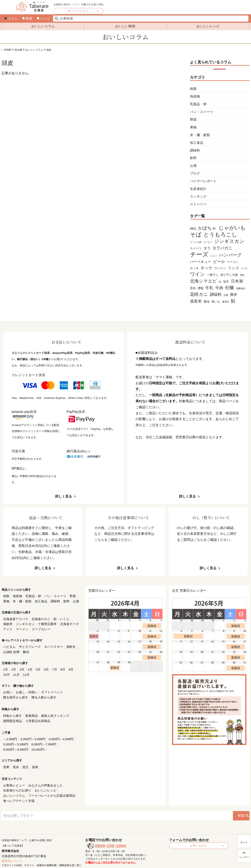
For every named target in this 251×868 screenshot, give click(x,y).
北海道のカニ (38, 618)
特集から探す (12, 710)
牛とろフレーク (28, 644)
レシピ (43, 18)
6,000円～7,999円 (41, 737)
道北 (24, 759)
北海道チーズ (53, 622)
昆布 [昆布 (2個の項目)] (193, 288)
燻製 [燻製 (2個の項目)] (201, 288)
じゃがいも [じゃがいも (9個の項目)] (232, 228)
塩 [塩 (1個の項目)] (220, 282)
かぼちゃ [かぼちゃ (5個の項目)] (207, 228)
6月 (44, 666)
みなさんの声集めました (43, 777)
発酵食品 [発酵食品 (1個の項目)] (241, 288)
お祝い (8, 688)
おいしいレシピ (208, 26)
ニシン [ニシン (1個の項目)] (214, 256)
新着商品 (30, 710)
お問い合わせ (199, 831)
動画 (27, 18)
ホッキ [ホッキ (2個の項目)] (194, 268)
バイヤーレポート (203, 181)
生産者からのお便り (16, 782)
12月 (15, 671)
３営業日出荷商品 (35, 715)
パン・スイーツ (202, 112)
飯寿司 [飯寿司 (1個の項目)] (226, 302)
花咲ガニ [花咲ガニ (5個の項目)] (199, 294)
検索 (241, 801)
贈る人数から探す (41, 692)
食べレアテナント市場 (65, 786)
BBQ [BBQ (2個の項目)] (193, 229)
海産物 (195, 96)
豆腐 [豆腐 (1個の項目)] (226, 295)
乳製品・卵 (198, 104)
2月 (13, 666)
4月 (28, 666)
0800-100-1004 (110, 831)
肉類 (193, 89)
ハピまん (9, 644)
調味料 (195, 150)
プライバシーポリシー (144, 861)
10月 (75, 666)
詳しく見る (64, 496)
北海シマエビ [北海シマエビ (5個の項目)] (203, 281)
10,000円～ (11, 742)
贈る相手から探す (15, 692)
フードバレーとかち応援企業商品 (25, 786)
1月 (5, 666)
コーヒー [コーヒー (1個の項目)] (208, 242)
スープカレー (27, 627)
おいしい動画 (125, 26)
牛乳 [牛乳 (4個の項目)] (209, 288)
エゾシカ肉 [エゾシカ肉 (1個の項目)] (196, 242)
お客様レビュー (13, 777)
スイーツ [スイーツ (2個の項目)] (196, 248)
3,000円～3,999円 (31, 732)
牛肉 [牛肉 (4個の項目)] (219, 288)
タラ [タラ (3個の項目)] (207, 248)
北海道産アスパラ (15, 618)
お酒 (193, 166)
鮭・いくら (58, 618)
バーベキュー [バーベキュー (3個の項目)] (201, 262)
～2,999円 (10, 732)
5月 (36, 666)
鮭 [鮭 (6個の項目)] (233, 301)
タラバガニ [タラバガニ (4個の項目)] (222, 248)
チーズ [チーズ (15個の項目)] (199, 254)
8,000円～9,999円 (68, 737)
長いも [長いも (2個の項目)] (216, 301)
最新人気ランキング (52, 710)
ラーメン (9, 627)
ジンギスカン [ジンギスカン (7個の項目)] (229, 241)
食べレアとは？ (78, 11)
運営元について (12, 846)
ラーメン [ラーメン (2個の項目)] (220, 268)
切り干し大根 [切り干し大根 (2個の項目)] (229, 275)
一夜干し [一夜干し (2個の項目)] (213, 275)
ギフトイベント (49, 688)
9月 (67, 666)
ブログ (195, 173)
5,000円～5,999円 (15, 737)
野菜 (193, 120)
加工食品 (197, 143)
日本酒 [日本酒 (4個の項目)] (237, 281)
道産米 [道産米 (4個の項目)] (196, 301)
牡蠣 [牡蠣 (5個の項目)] (230, 288)
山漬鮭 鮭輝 (11, 649)
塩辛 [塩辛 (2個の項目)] (226, 281)
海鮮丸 (67, 644)
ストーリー (198, 204)
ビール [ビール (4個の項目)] (219, 262)
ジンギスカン (12, 622)
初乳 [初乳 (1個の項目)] (242, 275)
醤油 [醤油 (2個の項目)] (207, 301)
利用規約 (164, 861)
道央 (15, 759)
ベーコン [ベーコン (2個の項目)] (233, 262)
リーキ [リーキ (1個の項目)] (244, 268)
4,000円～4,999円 (58, 732)
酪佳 (24, 649)
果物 (193, 127)
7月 (51, 666)
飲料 (193, 158)
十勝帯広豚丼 (33, 622)
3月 (21, 666)
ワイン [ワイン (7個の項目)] (197, 274)
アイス (69, 622)
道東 (6, 759)
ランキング (198, 197)
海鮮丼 (72, 618)
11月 (6, 671)
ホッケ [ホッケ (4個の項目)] (206, 268)
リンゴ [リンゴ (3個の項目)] (233, 268)
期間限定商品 (12, 715)
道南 (33, 759)
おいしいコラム (43, 26)
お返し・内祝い (25, 688)
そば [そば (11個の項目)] (196, 235)
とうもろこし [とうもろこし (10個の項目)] (220, 235)
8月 (59, 666)
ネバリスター (50, 644)
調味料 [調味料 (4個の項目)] (216, 295)
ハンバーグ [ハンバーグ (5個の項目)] (230, 255)
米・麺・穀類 (200, 135)
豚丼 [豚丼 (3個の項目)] (234, 295)
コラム (11, 18)
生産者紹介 (198, 189)
